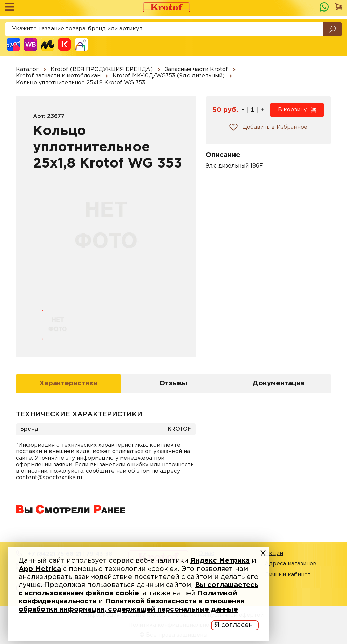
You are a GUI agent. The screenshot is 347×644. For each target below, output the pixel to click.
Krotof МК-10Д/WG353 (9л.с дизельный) (169, 76)
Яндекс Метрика (220, 561)
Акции (274, 553)
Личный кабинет (288, 575)
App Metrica (40, 569)
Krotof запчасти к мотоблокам (58, 76)
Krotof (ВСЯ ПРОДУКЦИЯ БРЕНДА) (102, 70)
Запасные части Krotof (196, 70)
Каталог (27, 70)
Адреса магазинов (291, 564)
